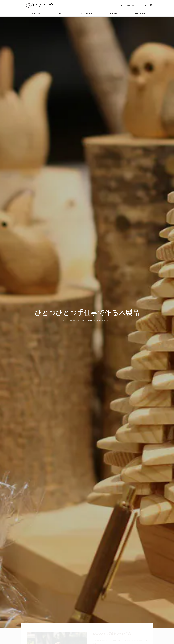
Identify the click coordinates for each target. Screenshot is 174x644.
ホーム (122, 6)
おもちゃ (113, 13)
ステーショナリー (87, 13)
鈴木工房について (134, 6)
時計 (61, 13)
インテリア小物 (34, 13)
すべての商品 (140, 13)
